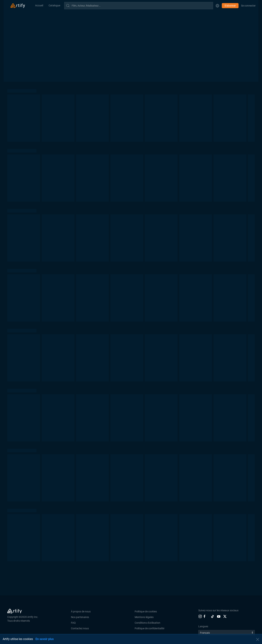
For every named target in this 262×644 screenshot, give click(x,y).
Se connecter (248, 6)
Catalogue (54, 5)
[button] (217, 6)
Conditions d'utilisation (147, 623)
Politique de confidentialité (149, 628)
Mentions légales (144, 617)
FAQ (73, 623)
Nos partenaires (80, 617)
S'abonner (230, 6)
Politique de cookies (146, 611)
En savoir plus (45, 639)
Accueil (39, 5)
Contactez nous (80, 628)
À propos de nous (81, 611)
